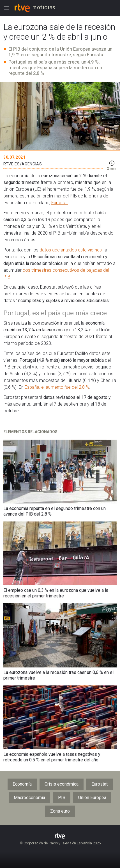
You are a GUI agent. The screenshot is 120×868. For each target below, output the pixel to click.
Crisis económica (62, 784)
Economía (22, 784)
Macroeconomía (29, 798)
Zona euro (60, 811)
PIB (62, 798)
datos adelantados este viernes (71, 250)
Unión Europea (92, 798)
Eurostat (60, 203)
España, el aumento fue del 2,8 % (57, 387)
